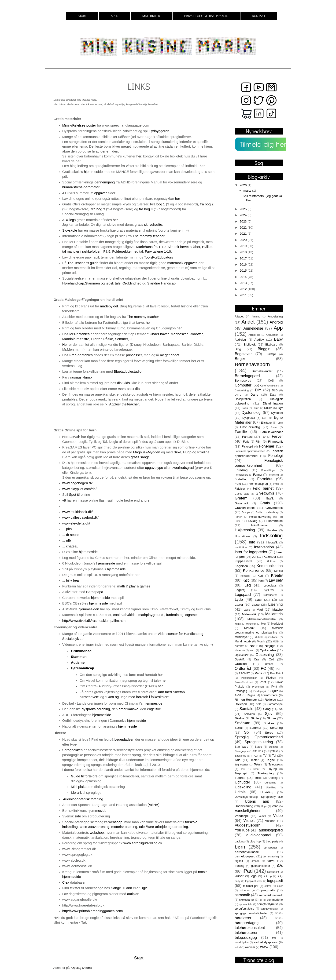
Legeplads (270, 586)
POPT (279, 669)
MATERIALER (151, 16)
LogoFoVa (268, 590)
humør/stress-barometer (81, 187)
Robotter (196, 334)
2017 (244, 258)
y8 (64, 500)
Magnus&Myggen (147, 452)
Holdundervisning (260, 517)
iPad (248, 871)
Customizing (242, 390)
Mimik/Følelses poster (79, 125)
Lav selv (276, 580)
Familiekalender (271, 432)
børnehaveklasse (247, 852)
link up (268, 876)
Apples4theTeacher (124, 404)
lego (254, 876)
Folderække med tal (127, 251)
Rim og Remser (246, 700)
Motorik (249, 628)
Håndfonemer (260, 525)
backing (240, 842)
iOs (280, 865)
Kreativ (277, 575)
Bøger (240, 359)
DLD (275, 390)
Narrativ (239, 646)
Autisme (78, 663)
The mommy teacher (149, 236)
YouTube (242, 830)
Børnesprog (243, 381)
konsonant (273, 872)
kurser (239, 876)
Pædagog (241, 691)
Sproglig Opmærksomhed (259, 737)
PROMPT (244, 673)
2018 (244, 252)
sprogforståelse (245, 909)
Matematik (249, 614)
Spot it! (74, 495)
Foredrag (241, 470)
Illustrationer (243, 536)
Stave (258, 747)
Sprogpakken (72, 750)
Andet (248, 322)
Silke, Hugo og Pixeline (192, 452)
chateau (72, 546)
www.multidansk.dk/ (78, 512)
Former (258, 475)
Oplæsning (265, 655)
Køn (261, 581)
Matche (277, 610)
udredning (180, 827)
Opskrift (240, 659)
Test (243, 769)
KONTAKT (259, 16)
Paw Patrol (277, 673)
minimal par (251, 886)
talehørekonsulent (250, 928)
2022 (244, 228)
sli (261, 900)
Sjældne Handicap (161, 283)
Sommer (121, 339)
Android (276, 322)
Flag (79, 366)
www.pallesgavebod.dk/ (80, 517)
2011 (244, 295)
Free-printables (81, 355)
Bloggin (264, 349)
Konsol (278, 571)
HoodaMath (72, 437)
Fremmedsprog (258, 484)
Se (281, 709)
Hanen (239, 517)
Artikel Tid (254, 335)
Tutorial (240, 778)
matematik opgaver (182, 263)
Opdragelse (268, 650)
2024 (244, 215)
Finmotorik (275, 442)
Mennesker (179, 334)
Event (274, 427)
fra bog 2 (207, 204)
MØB (276, 641)
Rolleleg (270, 700)
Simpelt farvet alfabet (184, 247)
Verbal (262, 816)
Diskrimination (273, 403)
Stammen (79, 657)
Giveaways (265, 493)
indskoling (70, 827)
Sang (267, 709)
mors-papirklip (129, 389)
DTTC (238, 395)
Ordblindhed (132, 283)
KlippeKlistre (244, 561)
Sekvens (249, 714)
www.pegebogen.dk (78, 483)
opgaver (101, 193)
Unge (264, 806)
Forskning (273, 475)
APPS (114, 16)
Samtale (246, 709)
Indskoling (271, 536)
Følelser (240, 489)
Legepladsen (124, 740)
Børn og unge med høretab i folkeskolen (137, 697)
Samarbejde (275, 704)
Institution (241, 547)
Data (273, 395)
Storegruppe (242, 751)
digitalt (239, 861)
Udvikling (267, 792)
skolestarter (247, 900)
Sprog (269, 733)
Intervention (264, 547)
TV (265, 756)
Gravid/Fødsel (245, 508)
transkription (242, 942)
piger (280, 886)
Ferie (246, 442)
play (132, 586)
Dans (255, 395)
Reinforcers (269, 695)
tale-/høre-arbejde (153, 827)
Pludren (271, 678)
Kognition (241, 566)
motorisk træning (124, 827)
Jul (132, 339)
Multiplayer (242, 637)
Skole (255, 718)
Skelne (240, 718)
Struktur (258, 751)
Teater (255, 760)
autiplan (133, 894)
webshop (115, 822)
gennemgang (105, 182)
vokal (238, 947)
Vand (275, 806)
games (145, 586)
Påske (108, 339)
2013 (244, 283)
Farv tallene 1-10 (158, 251)
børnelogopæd (245, 856)
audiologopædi (259, 835)
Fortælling (241, 479)
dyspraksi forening (96, 709)
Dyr (280, 408)
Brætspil (271, 354)
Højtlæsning (245, 530)
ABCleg (68, 220)
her (139, 156)
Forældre (265, 479)
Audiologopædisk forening (84, 799)
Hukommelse (274, 521)
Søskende (241, 756)
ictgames (191, 615)
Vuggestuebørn (248, 825)
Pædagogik (260, 691)
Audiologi (241, 340)
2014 (244, 277)
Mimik (238, 624)
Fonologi (275, 455)
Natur (253, 646)
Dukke (268, 408)
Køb (246, 580)
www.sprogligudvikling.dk (143, 843)
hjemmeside (93, 172)
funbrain (173, 615)
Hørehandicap (73, 283)
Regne (251, 695)
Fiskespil (247, 447)
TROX (255, 756)
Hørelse (272, 530)
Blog (238, 349)
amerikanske (129, 709)
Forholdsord (242, 475)
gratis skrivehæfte (148, 225)
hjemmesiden (89, 609)
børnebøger (270, 848)
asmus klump (82, 377)
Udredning (270, 783)
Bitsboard (271, 345)
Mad (260, 610)
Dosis (245, 408)
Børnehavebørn (252, 364)
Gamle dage (242, 494)
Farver (277, 436)
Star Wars (242, 747)
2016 (244, 264)
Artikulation (272, 335)
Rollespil (241, 704)
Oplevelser (242, 655)
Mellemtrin (274, 614)
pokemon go (247, 890)
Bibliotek (250, 344)
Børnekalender (262, 371)
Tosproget (241, 773)
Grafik (270, 499)
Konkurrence (254, 570)
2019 (244, 246)
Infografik (272, 543)
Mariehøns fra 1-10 (151, 247)
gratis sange (140, 457)
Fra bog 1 (158, 204)
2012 (244, 289)
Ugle (144, 888)
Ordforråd (243, 668)
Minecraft (251, 624)
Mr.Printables (79, 334)
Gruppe (246, 512)
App (278, 328)
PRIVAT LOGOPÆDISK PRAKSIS (206, 16)
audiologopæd (271, 830)
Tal (274, 756)
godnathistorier (261, 866)
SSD (258, 704)
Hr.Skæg (252, 521)
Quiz (275, 691)
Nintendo (240, 650)
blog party (272, 842)
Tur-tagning (266, 773)
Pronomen (258, 687)
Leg (248, 585)
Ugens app (257, 801)
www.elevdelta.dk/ (76, 523)
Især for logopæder (251, 552)
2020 (244, 240)
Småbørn (243, 723)
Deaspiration (243, 399)
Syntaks (273, 751)
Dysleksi (277, 413)
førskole (191, 822)
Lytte (258, 600)
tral (274, 938)
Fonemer (267, 446)
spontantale (246, 904)
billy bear (73, 580)
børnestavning (271, 856)
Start (139, 958)
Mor (264, 624)
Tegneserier (241, 765)
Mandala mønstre (76, 339)
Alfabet (239, 317)
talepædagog (246, 937)
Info (252, 542)
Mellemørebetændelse (262, 619)
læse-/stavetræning (94, 827)
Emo (280, 423)
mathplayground (151, 615)
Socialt (239, 728)
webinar (250, 947)
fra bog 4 (146, 209)
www (264, 947)
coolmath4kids (124, 615)
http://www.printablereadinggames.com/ (93, 911)
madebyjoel (109, 306)
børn (240, 847)
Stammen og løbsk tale (103, 283)
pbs (69, 529)
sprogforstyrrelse (268, 904)
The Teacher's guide (83, 263)
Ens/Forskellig (250, 427)
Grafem (241, 498)
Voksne (270, 821)
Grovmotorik (274, 508)
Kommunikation (270, 566)
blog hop (255, 842)
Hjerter (96, 339)
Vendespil (242, 816)
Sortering (276, 728)
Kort (260, 576)
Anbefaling (275, 316)
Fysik (276, 484)
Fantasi (247, 437)
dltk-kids (123, 383)
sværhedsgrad (183, 468)
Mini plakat (79, 787)
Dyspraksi (249, 418)
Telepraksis (276, 765)
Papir (258, 673)
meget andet (170, 355)
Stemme (273, 747)
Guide (259, 512)
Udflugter (243, 782)
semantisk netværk (271, 895)
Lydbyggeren (159, 131)
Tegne (271, 760)
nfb (68, 540)
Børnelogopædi (248, 376)
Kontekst (245, 576)
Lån (274, 600)
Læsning (275, 604)
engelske (154, 709)
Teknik (258, 765)
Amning (256, 317)
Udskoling (243, 787)
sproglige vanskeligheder (251, 913)
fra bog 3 (98, 209)
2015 (244, 271)
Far (264, 437)
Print (263, 682)
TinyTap (272, 769)
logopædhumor (254, 881)
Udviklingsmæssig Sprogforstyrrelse (259, 797)
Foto (238, 484)
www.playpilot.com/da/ (79, 489)
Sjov (269, 714)
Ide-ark (76, 793)
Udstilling (271, 787)
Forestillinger (269, 470)
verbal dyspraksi (266, 942)
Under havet (159, 334)
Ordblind (241, 664)
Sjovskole (70, 230)
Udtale (240, 792)
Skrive (271, 718)
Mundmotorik (243, 641)
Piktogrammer (249, 678)
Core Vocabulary (270, 386)
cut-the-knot (102, 615)
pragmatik (268, 890)
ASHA (153, 805)
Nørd (252, 650)
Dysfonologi (252, 412)
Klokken (271, 561)
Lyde (239, 599)
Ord (271, 659)
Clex (66, 882)
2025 (244, 209)
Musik (261, 641)
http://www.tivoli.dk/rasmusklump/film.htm (94, 621)
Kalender (270, 557)
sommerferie (275, 900)
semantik (242, 895)
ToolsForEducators (159, 257)
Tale (238, 760)
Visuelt (249, 820)
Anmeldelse (253, 328)
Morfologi (277, 624)
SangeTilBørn (122, 888)
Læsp (247, 610)
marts (248, 191)
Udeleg (273, 778)
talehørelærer (246, 933)
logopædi (275, 881)
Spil (247, 732)
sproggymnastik (270, 909)
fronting (240, 866)
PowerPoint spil (244, 682)
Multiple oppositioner (267, 637)
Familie (241, 432)
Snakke (269, 723)
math (121, 586)
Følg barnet (263, 488)
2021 (244, 234)
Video (278, 816)
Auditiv (259, 340)
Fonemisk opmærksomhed (250, 451)
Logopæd (243, 594)
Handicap (273, 512)
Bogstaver (243, 354)
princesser (134, 355)
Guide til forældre (84, 776)
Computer (243, 385)
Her (65, 345)
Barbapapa (95, 592)
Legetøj (240, 590)
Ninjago (270, 646)
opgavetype (154, 468)
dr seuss (73, 535)
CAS (271, 381)
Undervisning (244, 806)
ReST (238, 695)
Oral (257, 659)
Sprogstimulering (259, 742)
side (78, 816)
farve (271, 861)
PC (264, 668)
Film (258, 442)
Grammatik (242, 503)
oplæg (268, 886)
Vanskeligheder (248, 811)
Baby (279, 339)
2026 (244, 185)
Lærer (239, 605)
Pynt (274, 687)
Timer (256, 769)
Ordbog (269, 664)
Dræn (256, 408)
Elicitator (267, 423)
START (82, 16)
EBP (265, 418)
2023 (244, 221)
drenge (255, 861)
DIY (258, 390)
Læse (256, 605)
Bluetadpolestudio (128, 372)
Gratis (265, 503)
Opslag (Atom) (82, 968)
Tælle (258, 778)
